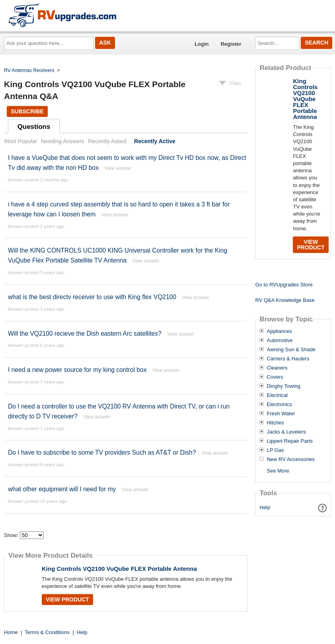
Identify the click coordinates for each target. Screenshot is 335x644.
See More (278, 471)
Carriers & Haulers (288, 359)
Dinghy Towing (283, 386)
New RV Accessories (290, 459)
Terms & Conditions (47, 632)
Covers (275, 377)
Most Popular (21, 141)
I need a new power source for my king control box (77, 370)
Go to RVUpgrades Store (284, 285)
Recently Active (155, 141)
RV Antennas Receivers (29, 70)
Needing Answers (63, 141)
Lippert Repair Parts (290, 441)
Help (265, 507)
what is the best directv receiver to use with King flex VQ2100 (92, 297)
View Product (67, 599)
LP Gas (275, 450)
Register (231, 44)
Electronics (279, 405)
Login (202, 44)
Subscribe (27, 111)
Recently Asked (107, 141)
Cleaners (277, 368)
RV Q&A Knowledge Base (285, 300)
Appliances (279, 331)
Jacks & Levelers (286, 432)
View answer (118, 168)
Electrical (277, 395)
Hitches (275, 423)
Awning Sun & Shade (291, 350)
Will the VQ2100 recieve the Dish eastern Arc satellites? (85, 334)
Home (11, 632)
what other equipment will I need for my (62, 489)
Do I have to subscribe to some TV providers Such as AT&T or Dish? (102, 452)
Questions (34, 127)
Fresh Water (281, 414)
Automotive (279, 340)
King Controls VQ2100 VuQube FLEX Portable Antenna (119, 569)
